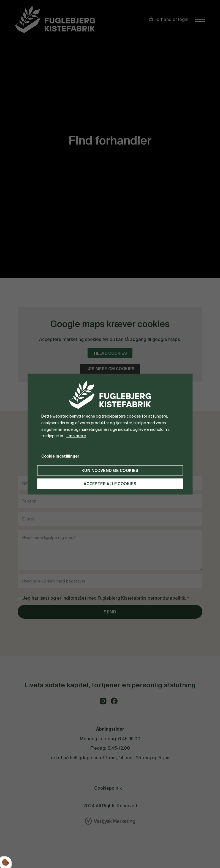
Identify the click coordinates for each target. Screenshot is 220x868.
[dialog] (110, 434)
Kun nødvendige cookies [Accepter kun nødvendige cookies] (110, 471)
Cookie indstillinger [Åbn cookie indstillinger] (60, 456)
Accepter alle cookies (110, 484)
